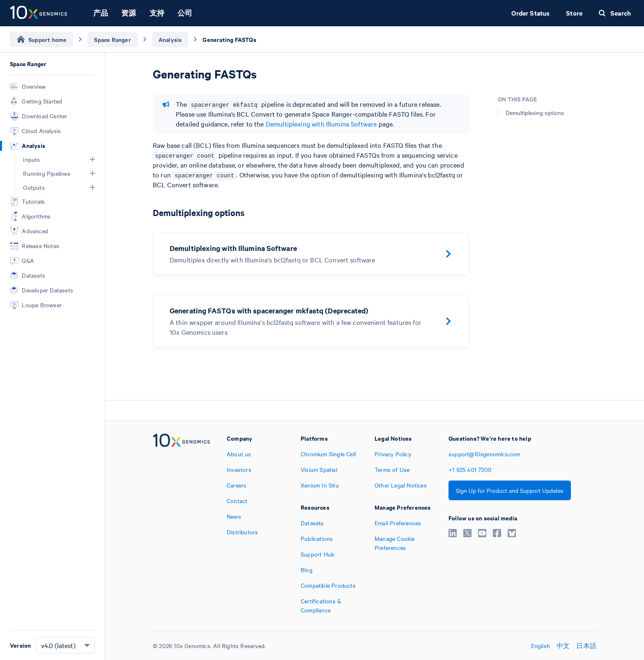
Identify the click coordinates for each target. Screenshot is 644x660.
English (540, 646)
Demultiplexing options (535, 113)
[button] (92, 159)
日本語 (586, 646)
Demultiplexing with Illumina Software (321, 124)
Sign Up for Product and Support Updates (510, 490)
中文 (563, 646)
